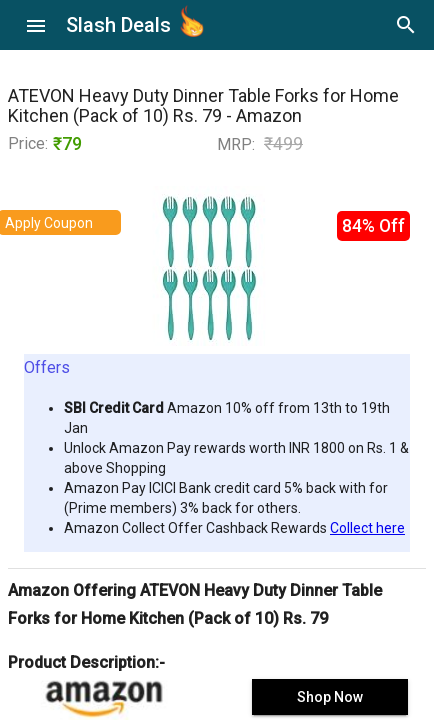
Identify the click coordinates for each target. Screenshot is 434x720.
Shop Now (330, 697)
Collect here (367, 528)
